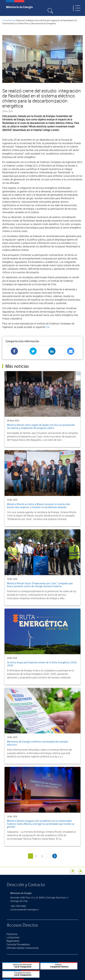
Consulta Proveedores (18, 944)
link (48, 327)
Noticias (12, 21)
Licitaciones (13, 937)
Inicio (5, 21)
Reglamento (13, 941)
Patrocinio (12, 934)
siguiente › (55, 856)
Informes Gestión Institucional (22, 948)
